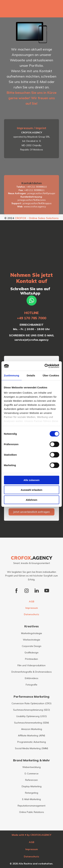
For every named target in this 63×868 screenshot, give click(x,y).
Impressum (32, 608)
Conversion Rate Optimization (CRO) (32, 703)
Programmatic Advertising (32, 742)
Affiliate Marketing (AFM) (32, 736)
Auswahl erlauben (31, 490)
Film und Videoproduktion (32, 665)
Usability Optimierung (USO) (32, 716)
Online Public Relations (32, 812)
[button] (32, 300)
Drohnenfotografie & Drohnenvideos (32, 672)
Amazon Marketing (32, 729)
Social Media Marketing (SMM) (32, 748)
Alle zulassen (32, 480)
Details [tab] (31, 375)
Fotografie (32, 685)
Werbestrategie (32, 640)
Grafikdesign (32, 653)
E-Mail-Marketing (32, 799)
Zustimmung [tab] (12, 375)
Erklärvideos (32, 678)
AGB (32, 601)
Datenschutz (32, 614)
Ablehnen (31, 500)
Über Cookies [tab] (51, 375)
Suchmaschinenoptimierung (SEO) (32, 710)
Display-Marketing (32, 786)
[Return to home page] (32, 558)
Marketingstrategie (32, 633)
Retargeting (32, 793)
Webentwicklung (32, 767)
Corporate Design (32, 646)
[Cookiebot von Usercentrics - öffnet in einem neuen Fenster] (45, 366)
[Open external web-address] (32, 10)
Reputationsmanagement (32, 806)
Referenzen (32, 780)
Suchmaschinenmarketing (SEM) (32, 723)
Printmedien (32, 659)
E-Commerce (32, 774)
